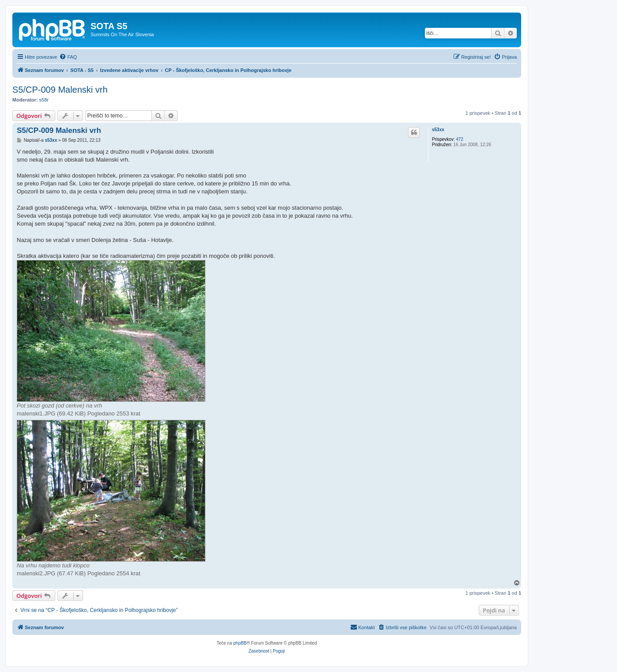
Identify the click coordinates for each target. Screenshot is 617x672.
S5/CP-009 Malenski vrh (60, 90)
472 (460, 139)
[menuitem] (68, 57)
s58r (44, 100)
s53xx (438, 130)
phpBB (240, 643)
